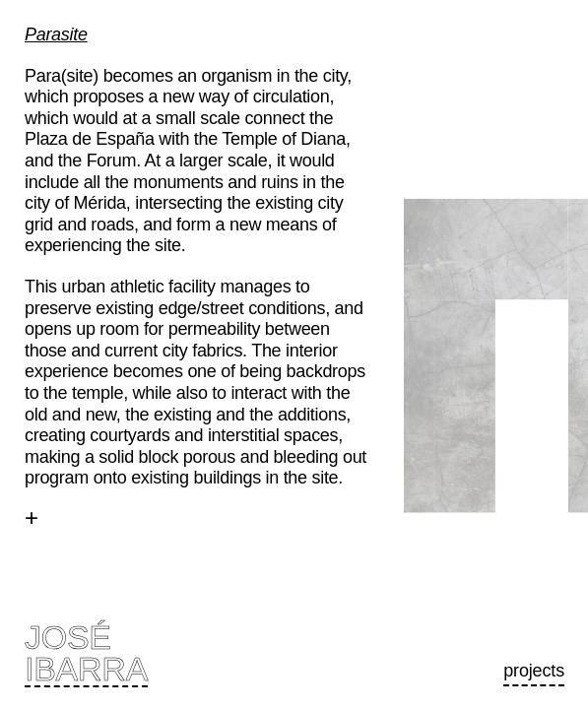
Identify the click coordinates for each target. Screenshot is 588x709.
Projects (534, 671)
